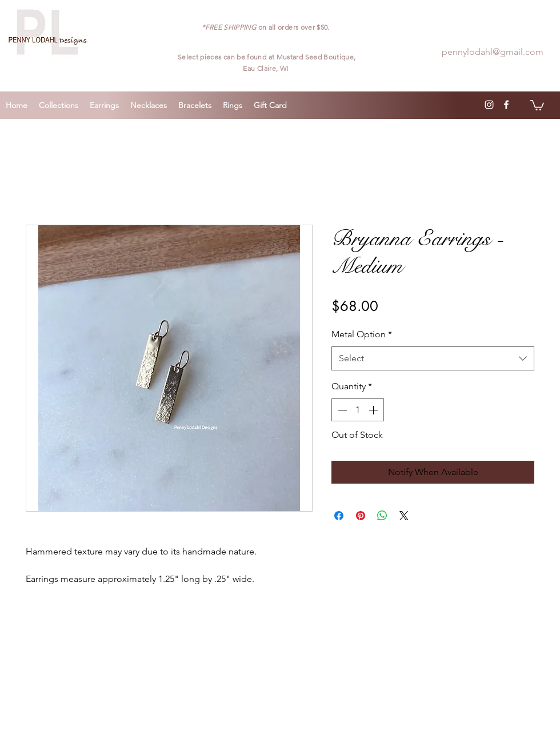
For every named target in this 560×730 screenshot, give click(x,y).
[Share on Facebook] (339, 516)
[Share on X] (404, 516)
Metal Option (362, 334)
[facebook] (506, 105)
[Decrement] (341, 410)
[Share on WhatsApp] (382, 516)
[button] (537, 105)
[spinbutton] (358, 410)
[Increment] (374, 410)
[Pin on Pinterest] (361, 516)
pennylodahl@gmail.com (493, 52)
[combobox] (433, 359)
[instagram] (489, 105)
